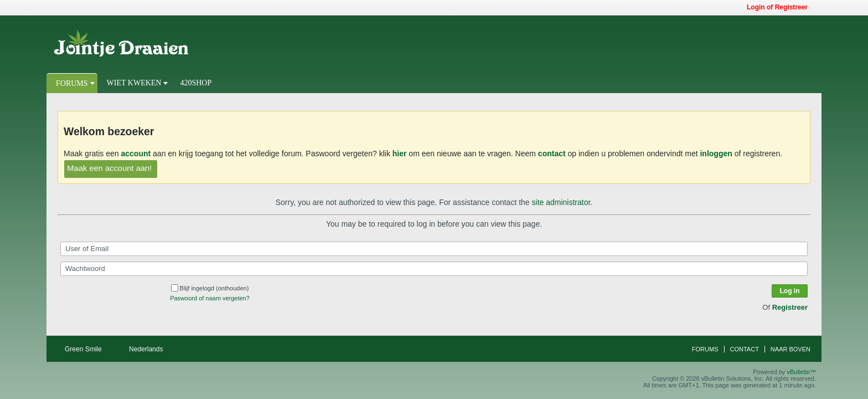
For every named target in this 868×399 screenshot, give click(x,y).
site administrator (561, 202)
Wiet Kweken (134, 83)
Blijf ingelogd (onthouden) (210, 288)
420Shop (196, 83)
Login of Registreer (781, 7)
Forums (72, 83)
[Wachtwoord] (434, 269)
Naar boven (790, 349)
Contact (745, 349)
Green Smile (87, 349)
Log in (790, 291)
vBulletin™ (801, 372)
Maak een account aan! (109, 168)
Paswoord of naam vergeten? (210, 298)
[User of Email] (434, 249)
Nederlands (150, 349)
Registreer (790, 307)
